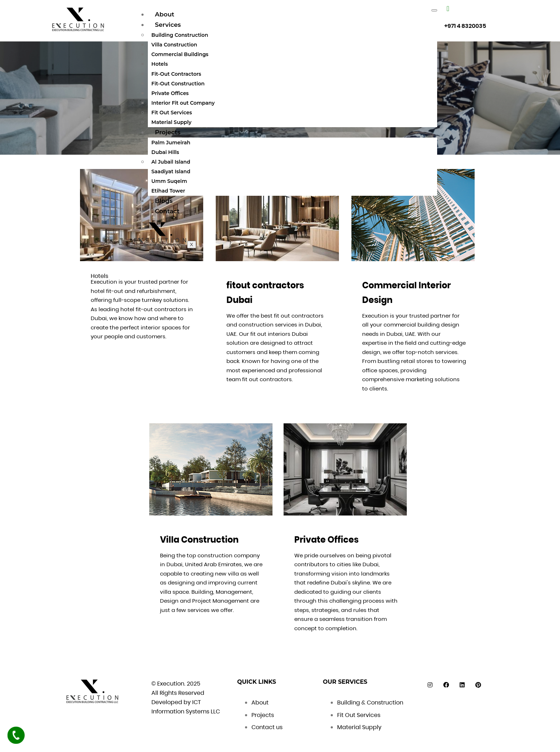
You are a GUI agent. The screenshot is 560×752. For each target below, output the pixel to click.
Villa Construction (174, 45)
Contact (167, 211)
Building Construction (180, 35)
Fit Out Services (172, 113)
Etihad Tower (168, 191)
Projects (168, 132)
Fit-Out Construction (178, 84)
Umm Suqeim (169, 181)
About (165, 14)
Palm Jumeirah (171, 143)
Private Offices (170, 93)
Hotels (160, 64)
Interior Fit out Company (183, 103)
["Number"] (448, 9)
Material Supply (171, 122)
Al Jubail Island (171, 162)
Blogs (164, 201)
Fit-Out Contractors (176, 74)
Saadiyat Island (171, 171)
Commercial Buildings (180, 54)
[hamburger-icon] (434, 10)
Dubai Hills (165, 152)
